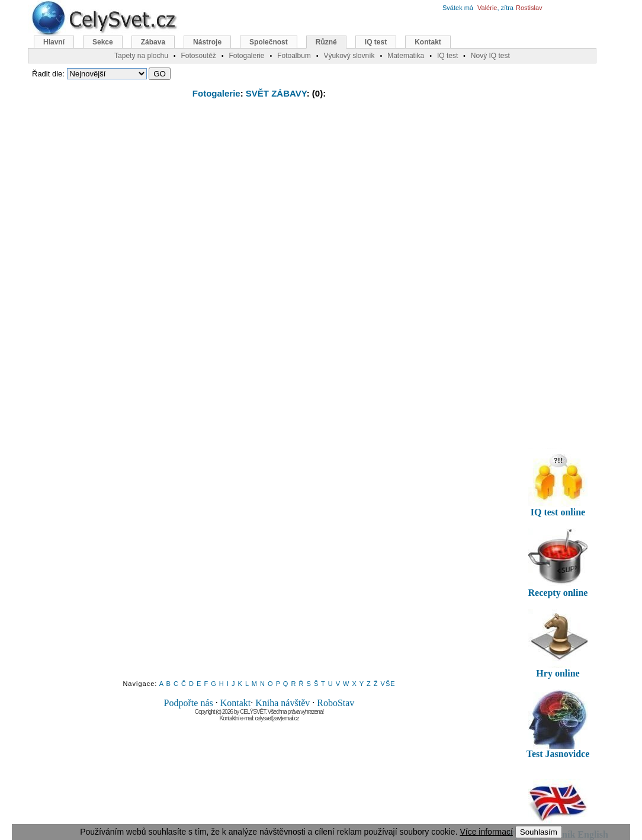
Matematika (406, 56)
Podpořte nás (189, 703)
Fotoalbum (294, 56)
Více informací (486, 832)
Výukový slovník (349, 56)
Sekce (103, 42)
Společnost (269, 42)
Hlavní (54, 42)
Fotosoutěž (198, 56)
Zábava (153, 42)
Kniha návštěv (283, 703)
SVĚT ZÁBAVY (276, 93)
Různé (326, 42)
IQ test (376, 42)
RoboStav (336, 703)
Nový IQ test (490, 56)
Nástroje (207, 42)
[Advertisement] (259, 194)
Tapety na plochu (141, 56)
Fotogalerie (216, 93)
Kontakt (236, 703)
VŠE (388, 684)
